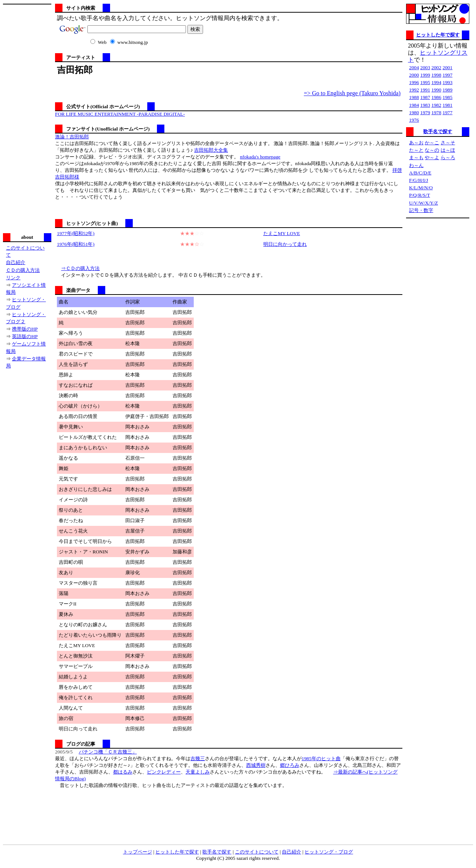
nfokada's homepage (260, 157)
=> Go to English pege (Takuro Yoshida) (352, 93)
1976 (414, 120)
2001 (448, 67)
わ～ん (416, 165)
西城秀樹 (256, 765)
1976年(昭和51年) (76, 244)
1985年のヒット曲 (321, 758)
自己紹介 (16, 262)
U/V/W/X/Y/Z (424, 203)
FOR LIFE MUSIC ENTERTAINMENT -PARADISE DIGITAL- (120, 114)
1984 (414, 105)
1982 (436, 105)
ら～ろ (448, 157)
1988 (414, 97)
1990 (436, 90)
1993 (448, 82)
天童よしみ (198, 772)
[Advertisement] (27, 118)
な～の (432, 150)
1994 (436, 82)
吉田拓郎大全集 (211, 150)
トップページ (138, 852)
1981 (448, 105)
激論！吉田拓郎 (72, 137)
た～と (416, 150)
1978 (436, 112)
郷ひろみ (290, 765)
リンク (13, 278)
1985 (448, 97)
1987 (425, 97)
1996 (414, 82)
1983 (425, 105)
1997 (448, 75)
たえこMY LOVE (282, 233)
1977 (448, 112)
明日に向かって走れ (285, 244)
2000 (414, 75)
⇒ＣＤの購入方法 (80, 268)
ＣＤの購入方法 (23, 270)
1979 (425, 112)
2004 (414, 67)
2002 (436, 67)
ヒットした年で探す (438, 35)
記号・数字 (421, 210)
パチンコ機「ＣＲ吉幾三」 (108, 752)
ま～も (416, 157)
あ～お (416, 143)
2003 (425, 67)
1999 (425, 75)
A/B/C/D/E (420, 173)
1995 (425, 82)
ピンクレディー (164, 772)
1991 (425, 90)
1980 (414, 112)
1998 (436, 75)
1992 (414, 90)
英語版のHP (25, 336)
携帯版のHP (25, 329)
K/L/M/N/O (421, 188)
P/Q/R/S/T (419, 195)
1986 (436, 97)
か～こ (432, 143)
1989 (448, 90)
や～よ (432, 157)
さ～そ (448, 143)
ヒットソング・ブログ (329, 852)
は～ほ (448, 150)
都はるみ (123, 772)
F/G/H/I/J (419, 180)
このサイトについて (257, 852)
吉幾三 (198, 758)
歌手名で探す (438, 131)
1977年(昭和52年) (76, 233)
